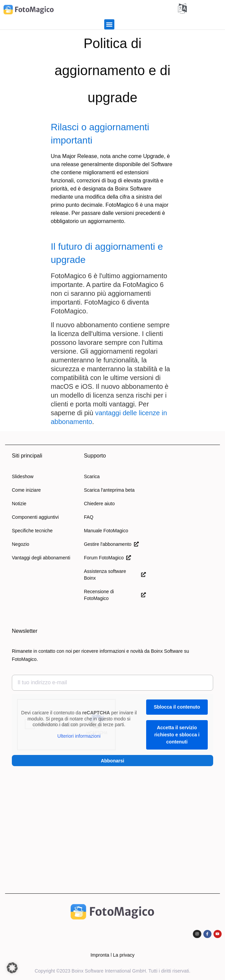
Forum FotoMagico (107, 558)
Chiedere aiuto (99, 504)
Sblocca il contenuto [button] (177, 707)
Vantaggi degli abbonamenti (41, 558)
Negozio (20, 544)
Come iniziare (26, 490)
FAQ (89, 517)
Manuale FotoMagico (106, 531)
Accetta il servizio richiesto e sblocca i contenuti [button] (177, 735)
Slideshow (23, 476)
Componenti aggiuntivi (35, 517)
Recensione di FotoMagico (115, 595)
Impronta (100, 955)
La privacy (124, 955)
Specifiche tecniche (32, 531)
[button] (109, 24)
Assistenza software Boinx (115, 575)
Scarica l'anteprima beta (109, 490)
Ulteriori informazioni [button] (79, 736)
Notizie (19, 504)
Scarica (92, 476)
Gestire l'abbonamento (111, 544)
